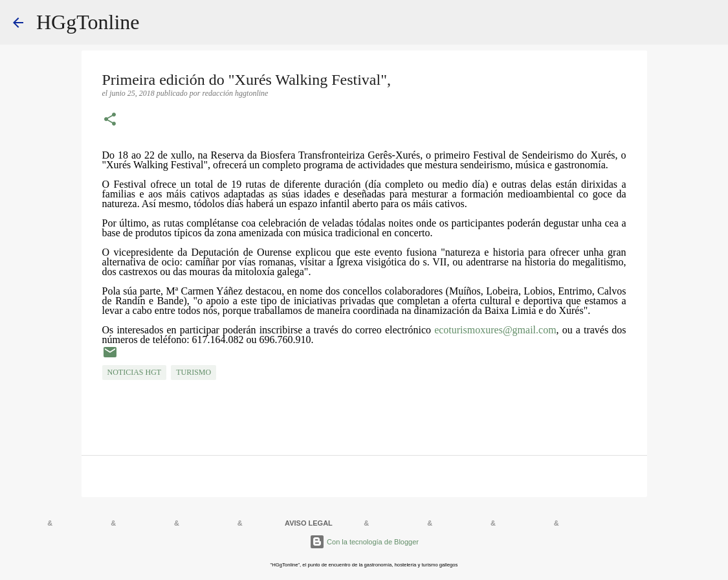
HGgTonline (88, 22)
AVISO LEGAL (309, 523)
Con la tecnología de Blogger (364, 542)
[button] (110, 120)
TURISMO (193, 372)
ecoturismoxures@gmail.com (495, 330)
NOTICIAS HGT (135, 372)
